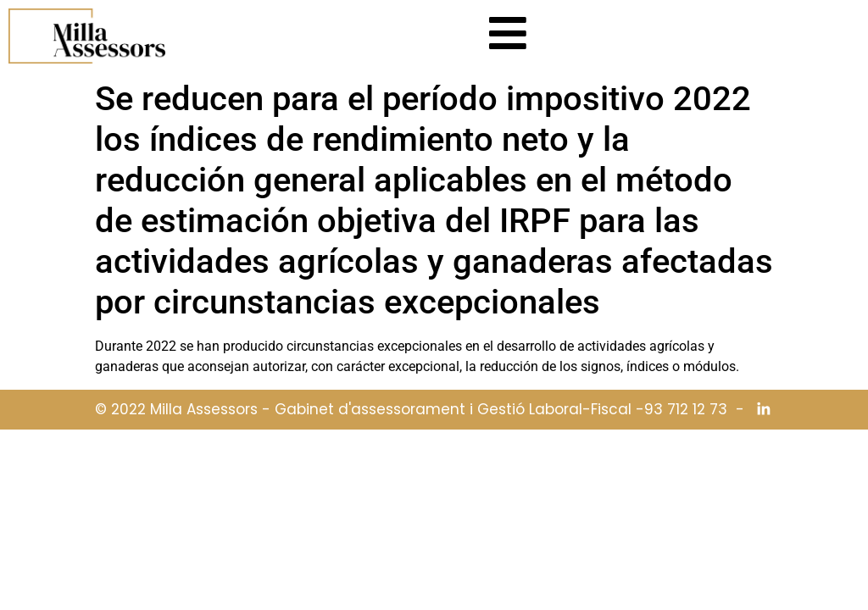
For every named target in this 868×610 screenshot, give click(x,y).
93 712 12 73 (686, 410)
